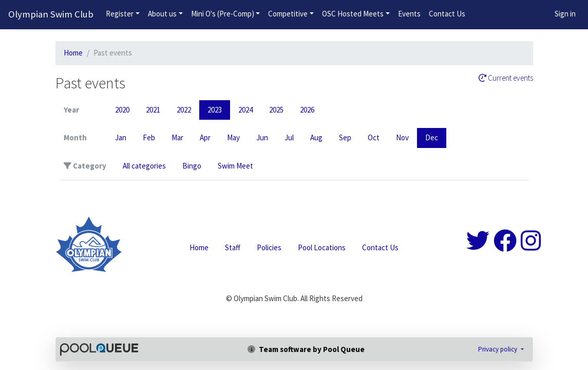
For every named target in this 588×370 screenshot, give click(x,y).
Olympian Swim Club (51, 14)
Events (409, 14)
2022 (184, 110)
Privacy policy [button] (498, 349)
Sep (345, 137)
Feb (149, 137)
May (233, 137)
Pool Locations (322, 247)
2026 (307, 110)
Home (73, 53)
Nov (402, 137)
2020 (122, 110)
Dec (432, 137)
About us (162, 14)
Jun (262, 137)
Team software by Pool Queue (306, 349)
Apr (205, 137)
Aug (316, 137)
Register (120, 14)
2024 (245, 110)
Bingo (192, 166)
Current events (506, 78)
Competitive (288, 14)
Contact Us (447, 14)
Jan (121, 137)
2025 (276, 110)
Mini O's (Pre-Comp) (223, 14)
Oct (374, 137)
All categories (144, 166)
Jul (289, 137)
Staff (233, 247)
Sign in (565, 14)
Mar (177, 137)
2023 (215, 110)
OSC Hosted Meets (353, 14)
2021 (153, 110)
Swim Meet (235, 166)
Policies (269, 247)
